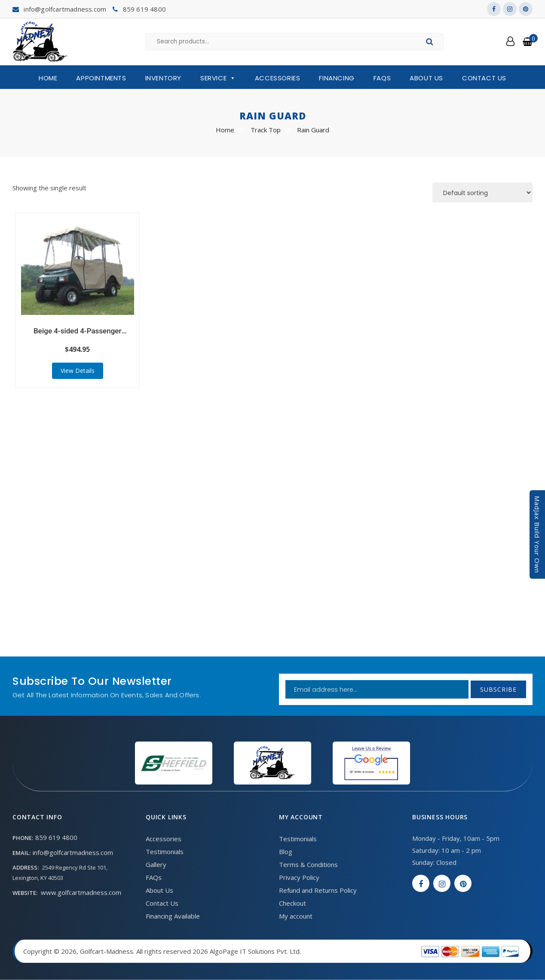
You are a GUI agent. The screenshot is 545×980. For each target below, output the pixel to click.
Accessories (278, 78)
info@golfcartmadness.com (65, 9)
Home (48, 78)
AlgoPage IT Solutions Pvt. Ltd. (255, 951)
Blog (286, 852)
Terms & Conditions (308, 864)
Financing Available (173, 916)
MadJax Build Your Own (537, 534)
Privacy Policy (299, 877)
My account (296, 916)
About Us (426, 78)
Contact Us (484, 78)
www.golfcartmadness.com (81, 892)
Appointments (101, 78)
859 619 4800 (144, 9)
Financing (337, 78)
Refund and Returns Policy (318, 890)
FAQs (382, 78)
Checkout (292, 903)
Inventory (163, 78)
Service (218, 78)
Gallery (156, 864)
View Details (78, 371)
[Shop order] (482, 192)
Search (431, 43)
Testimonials (165, 852)
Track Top (266, 130)
